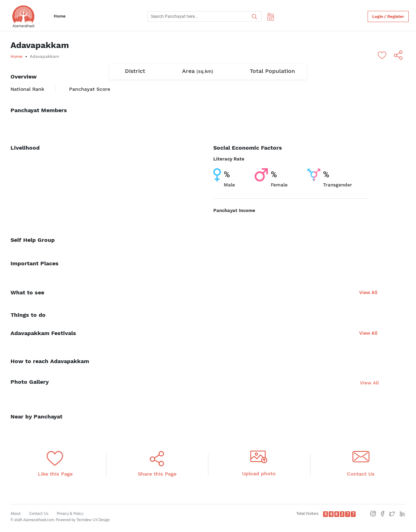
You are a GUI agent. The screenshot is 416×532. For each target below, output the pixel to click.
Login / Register (388, 16)
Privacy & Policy (70, 514)
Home (60, 16)
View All (368, 292)
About (16, 514)
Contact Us (39, 514)
